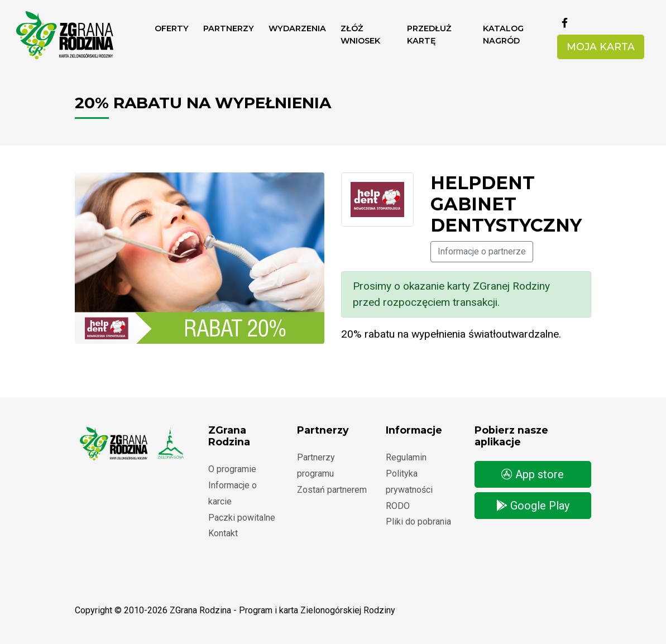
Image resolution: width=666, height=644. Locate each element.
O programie (232, 469)
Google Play (533, 506)
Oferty (172, 28)
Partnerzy (229, 28)
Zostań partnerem (332, 490)
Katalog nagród (503, 35)
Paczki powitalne (242, 518)
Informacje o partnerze (482, 251)
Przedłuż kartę (429, 35)
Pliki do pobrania (418, 522)
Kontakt (223, 533)
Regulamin (406, 457)
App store (533, 474)
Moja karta (601, 47)
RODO (398, 506)
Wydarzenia (297, 28)
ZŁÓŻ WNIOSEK (360, 35)
